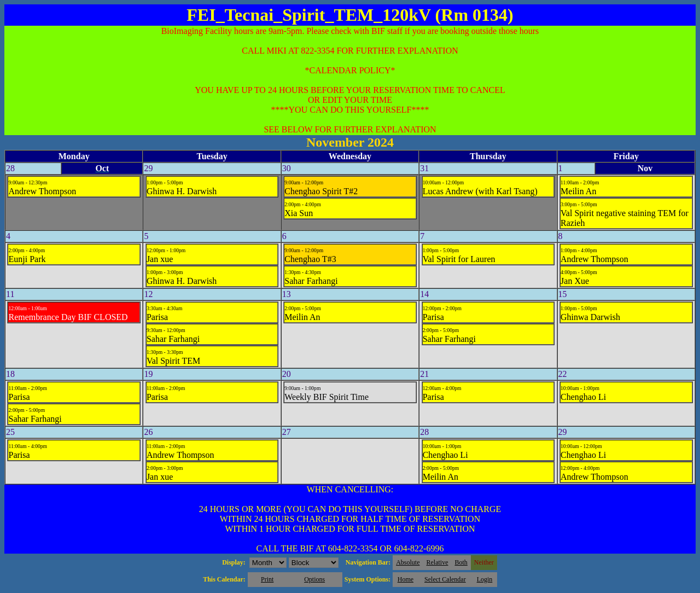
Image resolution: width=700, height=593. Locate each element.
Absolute (408, 562)
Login (485, 579)
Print (267, 579)
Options (314, 579)
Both (461, 562)
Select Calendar (445, 579)
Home (406, 579)
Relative (437, 562)
